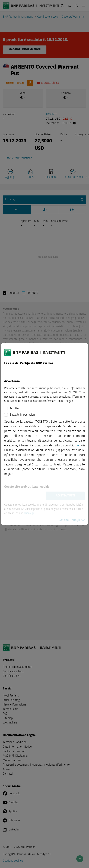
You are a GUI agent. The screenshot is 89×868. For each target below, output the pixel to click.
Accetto (14, 409)
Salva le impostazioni (23, 415)
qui (77, 446)
